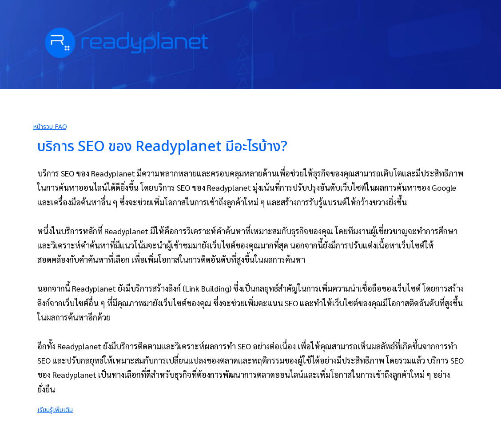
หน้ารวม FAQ (50, 127)
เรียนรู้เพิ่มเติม (55, 410)
